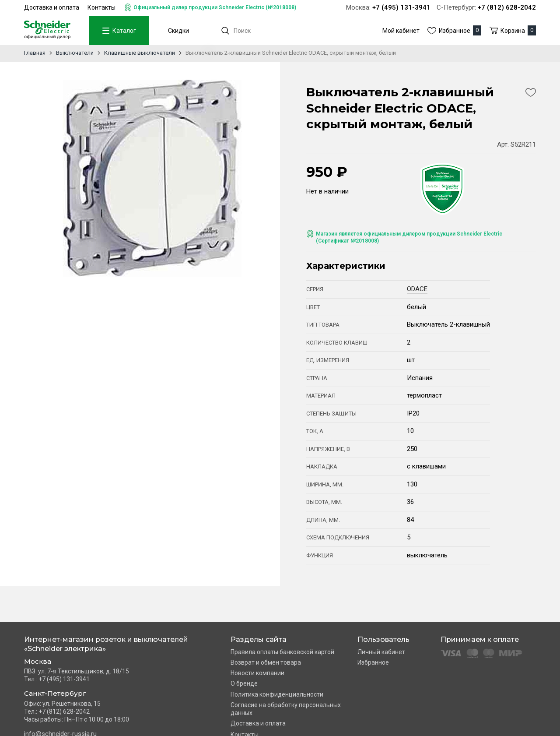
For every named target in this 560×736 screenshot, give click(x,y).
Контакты (101, 7)
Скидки (178, 31)
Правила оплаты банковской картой (282, 652)
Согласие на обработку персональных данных (286, 709)
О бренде (244, 683)
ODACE (417, 289)
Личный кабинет (381, 652)
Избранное (373, 662)
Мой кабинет (401, 31)
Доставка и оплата (52, 7)
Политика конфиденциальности (277, 694)
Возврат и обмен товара (266, 662)
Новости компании (257, 673)
